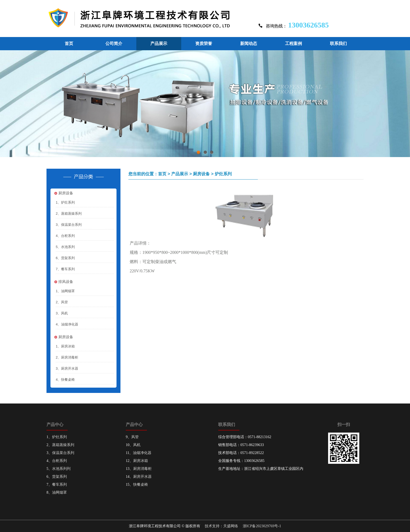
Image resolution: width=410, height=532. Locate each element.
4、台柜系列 (65, 236)
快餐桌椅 (141, 485)
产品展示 (159, 43)
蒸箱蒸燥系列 (63, 445)
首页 (69, 43)
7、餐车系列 (65, 269)
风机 (137, 445)
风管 (135, 437)
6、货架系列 (65, 258)
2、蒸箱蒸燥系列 (69, 214)
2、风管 (62, 302)
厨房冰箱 (141, 461)
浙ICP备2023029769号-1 (262, 526)
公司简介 (114, 43)
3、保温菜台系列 (69, 225)
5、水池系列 (65, 247)
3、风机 (62, 313)
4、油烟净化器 (67, 324)
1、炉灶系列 (65, 202)
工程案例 (293, 43)
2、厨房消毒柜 (67, 357)
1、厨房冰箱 (65, 346)
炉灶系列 (59, 437)
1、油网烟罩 (65, 291)
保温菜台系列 (63, 453)
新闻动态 (249, 43)
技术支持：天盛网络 (221, 526)
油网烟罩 (59, 492)
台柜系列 (59, 461)
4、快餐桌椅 (65, 380)
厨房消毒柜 (142, 469)
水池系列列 (61, 469)
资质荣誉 (204, 43)
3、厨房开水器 (67, 368)
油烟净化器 (142, 453)
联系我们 (338, 43)
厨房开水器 (142, 477)
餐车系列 (59, 485)
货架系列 (59, 477)
